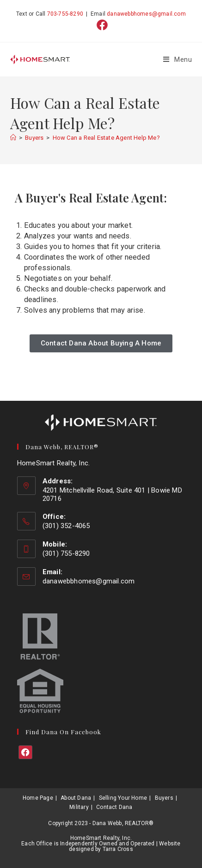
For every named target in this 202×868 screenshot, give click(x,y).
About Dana (76, 798)
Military (79, 807)
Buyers (164, 798)
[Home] (13, 138)
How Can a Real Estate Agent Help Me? (106, 138)
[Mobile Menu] (178, 59)
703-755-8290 (65, 14)
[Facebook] (25, 752)
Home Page (38, 798)
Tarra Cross (118, 849)
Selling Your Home (123, 798)
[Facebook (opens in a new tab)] (101, 25)
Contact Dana (114, 807)
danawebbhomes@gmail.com (146, 14)
